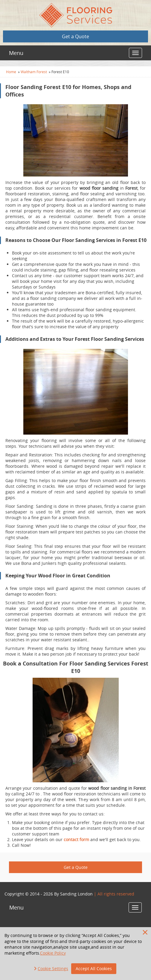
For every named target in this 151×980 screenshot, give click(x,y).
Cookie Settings (53, 969)
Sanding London (76, 894)
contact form (76, 839)
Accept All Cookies (94, 969)
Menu (16, 53)
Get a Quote (75, 36)
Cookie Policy (53, 953)
